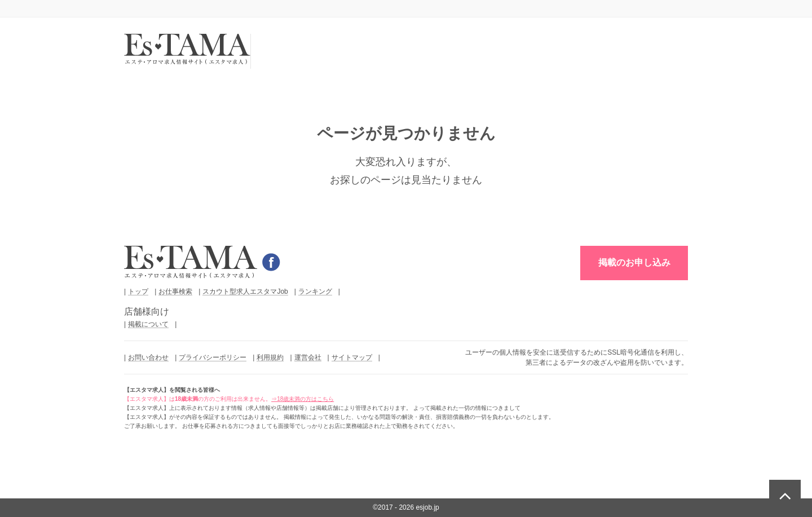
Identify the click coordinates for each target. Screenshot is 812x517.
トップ (138, 291)
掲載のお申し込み (634, 262)
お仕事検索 (175, 291)
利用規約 (270, 357)
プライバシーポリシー (213, 357)
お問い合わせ (148, 357)
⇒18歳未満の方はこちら (303, 399)
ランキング (315, 291)
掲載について (148, 324)
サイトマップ (352, 357)
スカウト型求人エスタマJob (245, 291)
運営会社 (308, 357)
